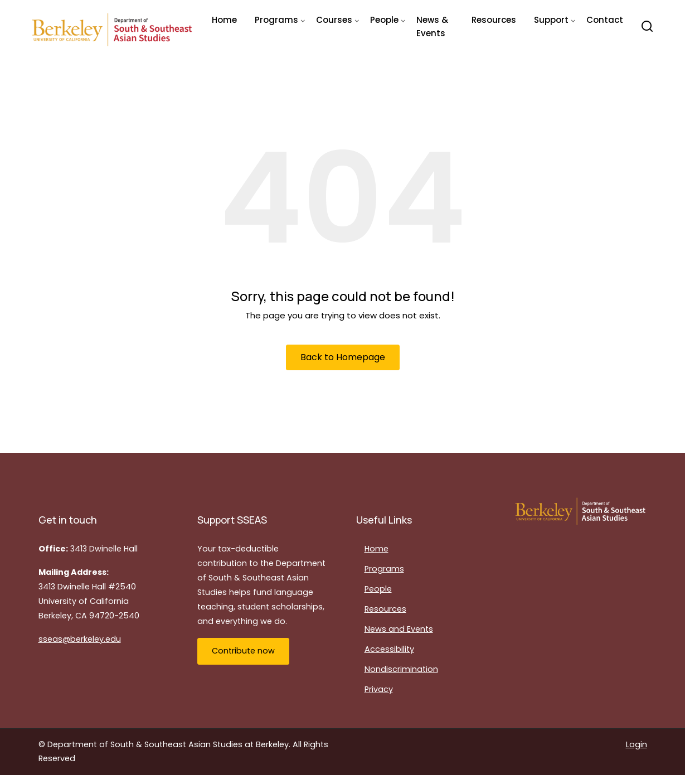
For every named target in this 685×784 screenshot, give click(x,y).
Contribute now (243, 651)
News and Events (399, 629)
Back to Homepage (343, 357)
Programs (384, 569)
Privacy (379, 689)
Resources (494, 20)
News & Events (432, 26)
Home (224, 20)
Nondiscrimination (401, 669)
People (378, 589)
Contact (605, 20)
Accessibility (389, 649)
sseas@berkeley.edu (80, 639)
